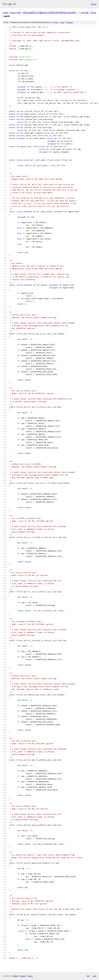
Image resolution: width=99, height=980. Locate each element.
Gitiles (16, 976)
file (56, 22)
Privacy (23, 976)
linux (94, 13)
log (62, 22)
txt (88, 976)
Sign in (94, 4)
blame (70, 22)
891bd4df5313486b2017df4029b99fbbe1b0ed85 (49, 13)
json (94, 976)
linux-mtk (16, 13)
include (85, 13)
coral (5, 13)
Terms (30, 976)
